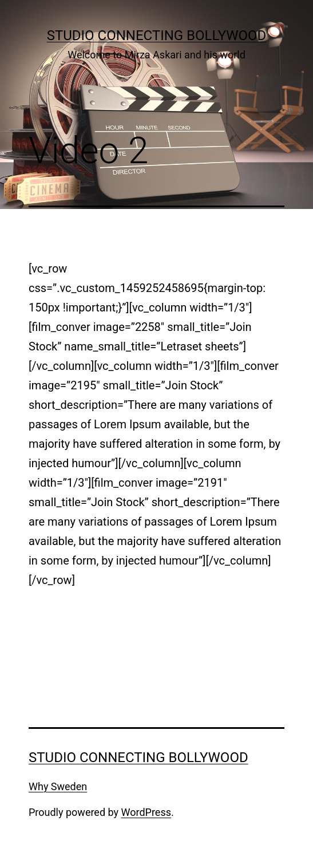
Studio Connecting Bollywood (157, 35)
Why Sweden (58, 786)
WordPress (146, 812)
